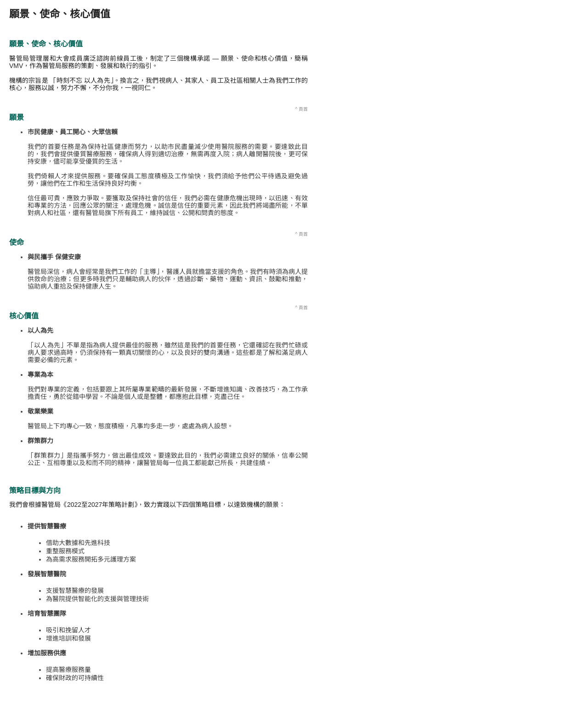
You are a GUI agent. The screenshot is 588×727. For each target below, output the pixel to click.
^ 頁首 (302, 109)
